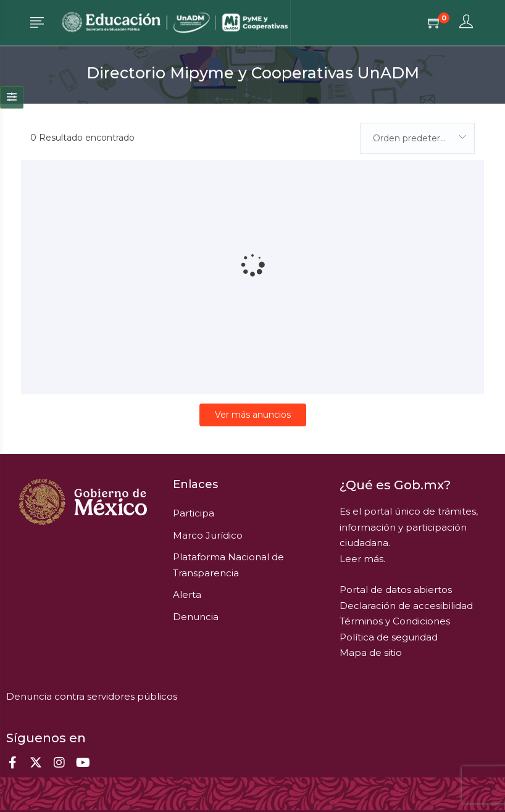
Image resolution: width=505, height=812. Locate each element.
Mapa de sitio (371, 652)
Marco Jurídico (208, 535)
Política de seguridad (389, 637)
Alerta (187, 594)
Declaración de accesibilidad (406, 606)
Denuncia (196, 617)
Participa (194, 513)
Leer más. (362, 559)
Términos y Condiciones (395, 621)
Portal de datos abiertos (396, 590)
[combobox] (417, 138)
